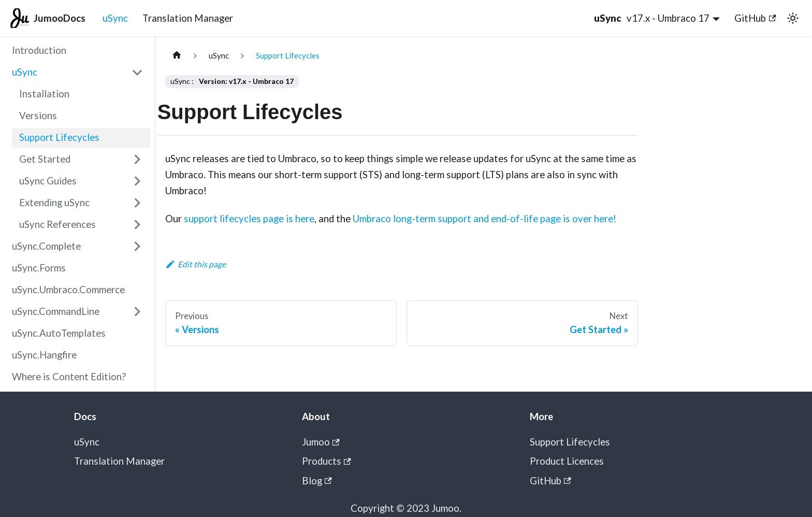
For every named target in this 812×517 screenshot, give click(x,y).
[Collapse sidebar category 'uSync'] (137, 72)
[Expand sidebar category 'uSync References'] (137, 225)
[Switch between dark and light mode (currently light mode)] (793, 18)
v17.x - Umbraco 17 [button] (668, 18)
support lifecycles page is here (249, 219)
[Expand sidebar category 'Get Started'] (137, 159)
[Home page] (177, 56)
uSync (115, 18)
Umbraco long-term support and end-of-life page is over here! (484, 219)
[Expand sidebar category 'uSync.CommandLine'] (137, 312)
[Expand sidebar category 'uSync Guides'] (137, 181)
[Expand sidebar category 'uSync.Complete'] (137, 246)
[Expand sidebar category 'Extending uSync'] (137, 203)
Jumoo (321, 442)
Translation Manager (188, 18)
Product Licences (567, 461)
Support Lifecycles (570, 442)
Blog (317, 481)
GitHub (755, 18)
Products (327, 461)
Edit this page (196, 264)
